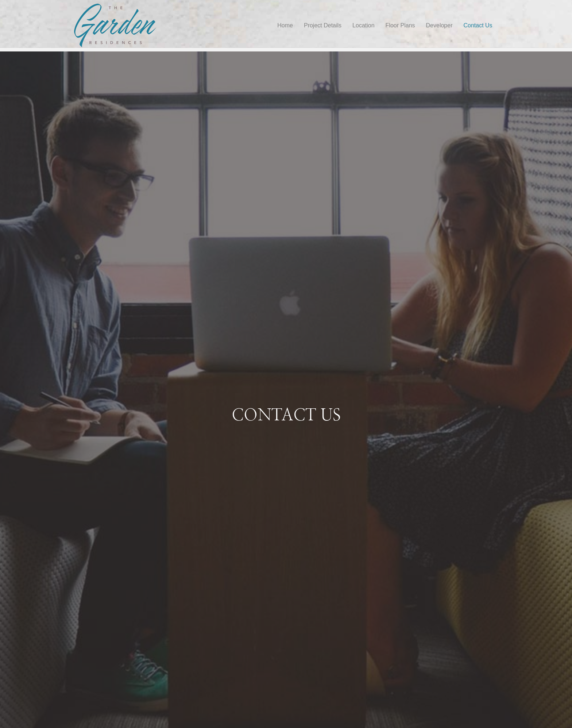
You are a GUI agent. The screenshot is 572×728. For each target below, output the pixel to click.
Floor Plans (407, 25)
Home (292, 25)
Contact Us (485, 25)
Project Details (330, 25)
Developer (446, 25)
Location (371, 25)
